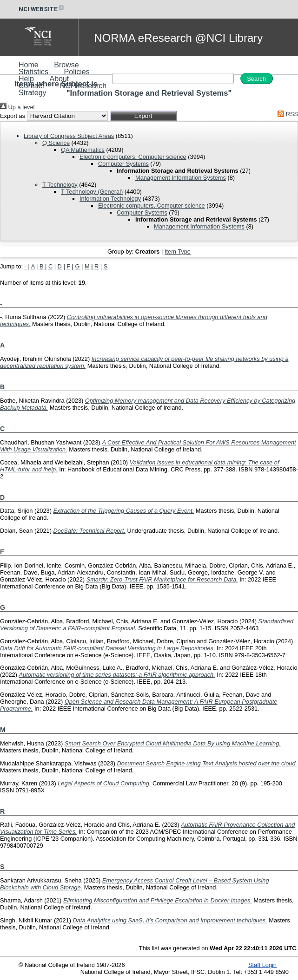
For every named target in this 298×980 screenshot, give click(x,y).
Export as (13, 116)
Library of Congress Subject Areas (69, 136)
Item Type (178, 252)
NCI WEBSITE (42, 9)
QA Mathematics (83, 150)
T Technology (60, 185)
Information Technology (110, 199)
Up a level (17, 107)
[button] (143, 116)
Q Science (56, 143)
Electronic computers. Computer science (133, 157)
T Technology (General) (92, 192)
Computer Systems (123, 164)
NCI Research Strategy (63, 89)
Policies (77, 72)
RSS (286, 114)
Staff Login (262, 965)
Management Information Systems (181, 178)
